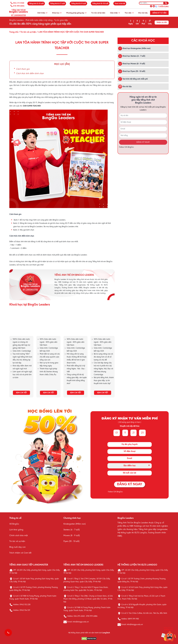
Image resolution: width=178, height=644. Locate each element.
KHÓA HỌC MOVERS (76, 326)
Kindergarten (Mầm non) (74, 524)
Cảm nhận (115, 13)
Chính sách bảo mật (19, 536)
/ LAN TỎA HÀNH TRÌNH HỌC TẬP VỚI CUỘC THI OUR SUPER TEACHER (70, 32)
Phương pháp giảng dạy (76, 13)
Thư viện (129, 13)
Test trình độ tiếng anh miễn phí (133, 79)
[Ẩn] (67, 64)
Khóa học (57, 13)
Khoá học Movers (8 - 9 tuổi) (132, 64)
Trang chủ (14, 32)
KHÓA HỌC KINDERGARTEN (21, 326)
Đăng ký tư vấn (159, 13)
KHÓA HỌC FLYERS (103, 326)
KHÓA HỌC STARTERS (48, 326)
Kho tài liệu (143, 13)
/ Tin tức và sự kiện (27, 32)
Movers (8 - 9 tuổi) (72, 536)
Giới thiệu (42, 13)
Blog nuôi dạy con (17, 547)
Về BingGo (14, 524)
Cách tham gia (23, 69)
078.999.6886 (19, 6)
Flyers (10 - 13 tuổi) (71, 541)
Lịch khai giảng (16, 530)
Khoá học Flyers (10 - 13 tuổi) (132, 71)
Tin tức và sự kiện (17, 541)
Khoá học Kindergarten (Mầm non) (134, 48)
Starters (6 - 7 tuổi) (72, 530)
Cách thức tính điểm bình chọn (30, 74)
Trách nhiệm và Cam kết (20, 553)
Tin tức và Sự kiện (98, 13)
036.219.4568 (19, 3)
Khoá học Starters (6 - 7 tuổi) (132, 56)
